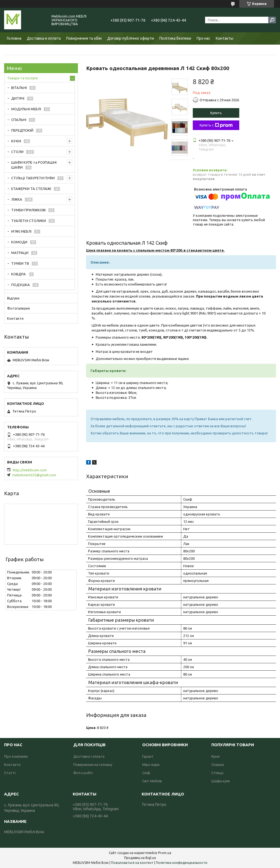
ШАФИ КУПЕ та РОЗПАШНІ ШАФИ (34, 165)
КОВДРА (19, 274)
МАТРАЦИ (20, 253)
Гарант (148, 756)
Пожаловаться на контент (132, 863)
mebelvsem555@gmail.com (34, 475)
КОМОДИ (19, 242)
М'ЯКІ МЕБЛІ (21, 231)
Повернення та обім (84, 38)
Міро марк (151, 765)
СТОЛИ (17, 152)
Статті (10, 773)
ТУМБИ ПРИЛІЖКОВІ (28, 210)
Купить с (216, 125)
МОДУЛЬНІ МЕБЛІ (26, 109)
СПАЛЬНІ (19, 120)
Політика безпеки (175, 38)
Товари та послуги (22, 78)
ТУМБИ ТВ (20, 263)
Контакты (224, 38)
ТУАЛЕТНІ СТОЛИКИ (29, 221)
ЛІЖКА (17, 199)
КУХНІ (16, 141)
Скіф (146, 773)
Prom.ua (165, 853)
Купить (216, 113)
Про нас (203, 38)
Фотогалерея (18, 308)
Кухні (215, 756)
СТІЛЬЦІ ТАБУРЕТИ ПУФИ (33, 178)
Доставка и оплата (44, 38)
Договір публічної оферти (131, 38)
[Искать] (272, 20)
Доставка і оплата (89, 756)
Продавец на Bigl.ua (140, 858)
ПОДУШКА (21, 285)
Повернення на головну (93, 765)
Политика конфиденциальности (182, 863)
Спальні (218, 765)
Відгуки (13, 298)
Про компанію (16, 756)
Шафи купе (221, 781)
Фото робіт (83, 773)
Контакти (15, 318)
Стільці (217, 773)
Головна (14, 38)
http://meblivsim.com (30, 470)
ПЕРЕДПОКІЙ (22, 130)
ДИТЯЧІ (18, 98)
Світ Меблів (152, 781)
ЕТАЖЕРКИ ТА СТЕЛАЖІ (31, 189)
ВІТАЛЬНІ (19, 88)
